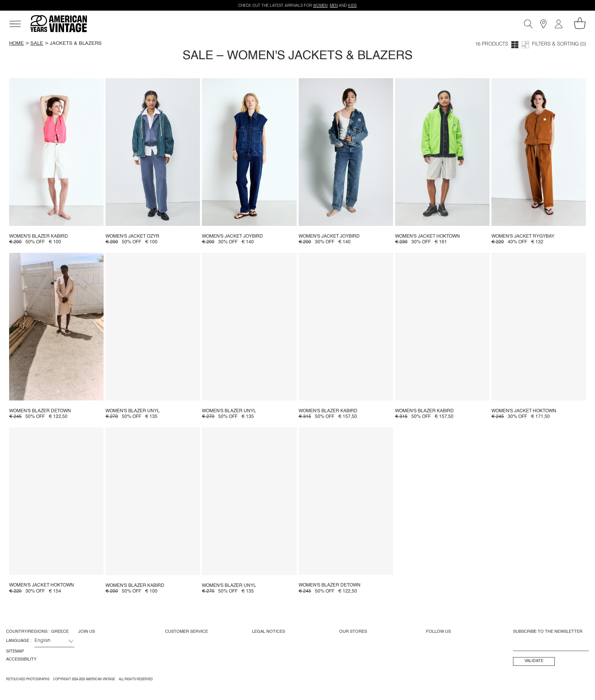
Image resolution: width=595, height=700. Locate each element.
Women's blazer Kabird (39, 236)
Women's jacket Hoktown (427, 236)
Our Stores (353, 632)
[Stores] (543, 24)
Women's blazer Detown (40, 411)
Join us (87, 632)
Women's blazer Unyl (133, 411)
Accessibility (21, 659)
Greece (60, 632)
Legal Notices (268, 632)
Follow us (438, 632)
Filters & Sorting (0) (559, 45)
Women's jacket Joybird (232, 236)
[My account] (559, 24)
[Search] (528, 24)
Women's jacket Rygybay (523, 236)
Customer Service (187, 632)
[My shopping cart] (580, 23)
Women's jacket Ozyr (132, 236)
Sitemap (15, 651)
